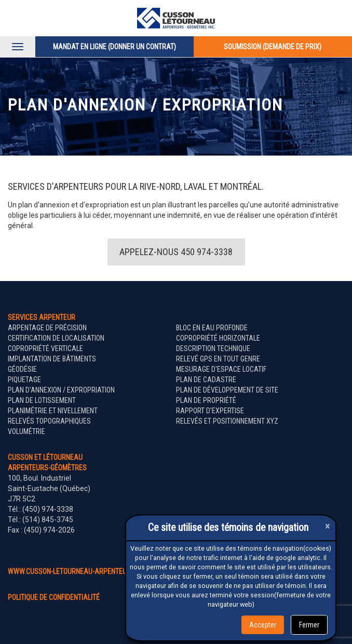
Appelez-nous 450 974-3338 (176, 252)
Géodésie (22, 369)
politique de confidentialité (54, 597)
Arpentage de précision (47, 328)
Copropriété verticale (45, 348)
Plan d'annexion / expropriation (61, 390)
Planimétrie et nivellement (53, 411)
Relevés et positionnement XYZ (227, 421)
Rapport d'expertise (210, 411)
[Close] (328, 526)
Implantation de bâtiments (52, 359)
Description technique (213, 348)
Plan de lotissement (42, 400)
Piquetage (24, 380)
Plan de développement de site (227, 390)
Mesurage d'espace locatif (221, 369)
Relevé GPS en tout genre (218, 359)
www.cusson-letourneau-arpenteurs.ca (77, 571)
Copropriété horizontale (218, 338)
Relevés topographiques (49, 421)
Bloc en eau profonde (212, 328)
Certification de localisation (56, 338)
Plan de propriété (206, 400)
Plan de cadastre (206, 380)
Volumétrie (26, 431)
